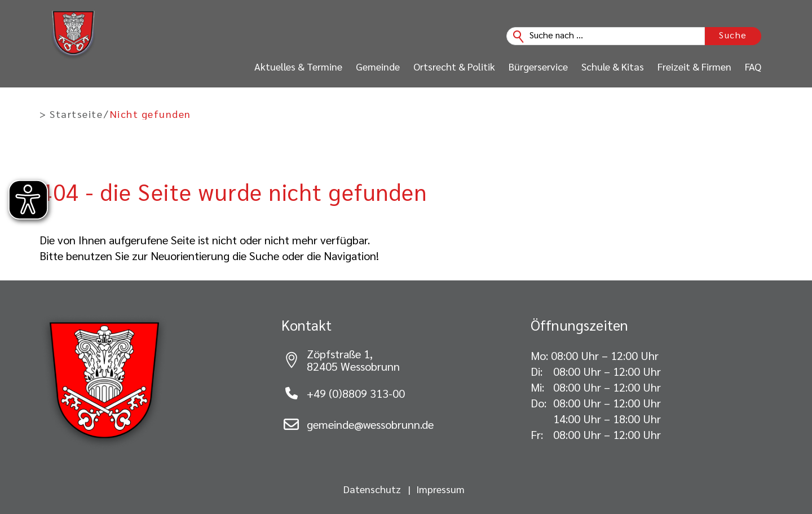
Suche (733, 35)
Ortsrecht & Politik (454, 67)
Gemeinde (378, 67)
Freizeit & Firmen (694, 67)
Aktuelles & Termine (298, 67)
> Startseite (71, 114)
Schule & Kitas (613, 67)
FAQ (753, 67)
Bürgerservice (538, 67)
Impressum (440, 489)
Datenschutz (372, 489)
